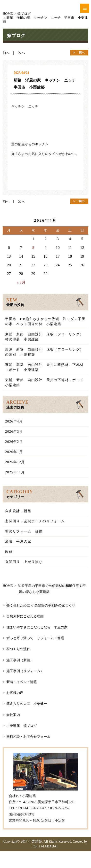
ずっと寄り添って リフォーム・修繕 (35, 638)
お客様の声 (15, 693)
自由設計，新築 (18, 511)
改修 (9, 552)
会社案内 (13, 715)
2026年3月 (14, 432)
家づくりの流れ (18, 649)
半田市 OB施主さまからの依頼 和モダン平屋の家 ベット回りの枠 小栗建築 (45, 322)
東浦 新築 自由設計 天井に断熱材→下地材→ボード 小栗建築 (44, 367)
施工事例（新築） (20, 660)
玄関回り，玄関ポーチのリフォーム (35, 521)
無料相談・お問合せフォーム (28, 737)
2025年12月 (15, 462)
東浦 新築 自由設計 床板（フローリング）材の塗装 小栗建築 (44, 337)
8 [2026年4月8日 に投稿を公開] (33, 248)
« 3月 (21, 282)
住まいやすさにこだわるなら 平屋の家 (37, 627)
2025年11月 (15, 472)
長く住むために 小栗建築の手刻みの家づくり (41, 605)
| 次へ (19, 53)
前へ (8, 53)
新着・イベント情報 (22, 682)
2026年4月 (14, 421)
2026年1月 (14, 452)
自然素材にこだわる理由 (25, 616)
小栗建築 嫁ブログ (22, 726)
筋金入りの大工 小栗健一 (27, 704)
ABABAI (51, 846)
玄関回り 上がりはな (24, 562)
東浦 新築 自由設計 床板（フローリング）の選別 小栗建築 (44, 352)
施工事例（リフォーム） (25, 671)
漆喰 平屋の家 (18, 542)
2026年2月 (14, 442)
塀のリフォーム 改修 (24, 531)
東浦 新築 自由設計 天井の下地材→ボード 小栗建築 (46, 383)
